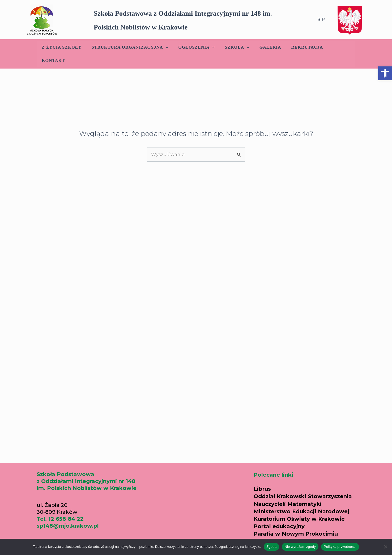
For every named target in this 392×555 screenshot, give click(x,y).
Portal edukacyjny (279, 526)
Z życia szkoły (63, 47)
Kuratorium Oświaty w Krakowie (299, 519)
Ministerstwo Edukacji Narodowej (301, 511)
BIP (321, 20)
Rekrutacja (301, 47)
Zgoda (271, 547)
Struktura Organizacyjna (130, 47)
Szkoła (234, 47)
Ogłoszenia (195, 47)
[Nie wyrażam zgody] (385, 547)
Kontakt (337, 47)
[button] (385, 73)
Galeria (266, 47)
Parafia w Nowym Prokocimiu (296, 534)
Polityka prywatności (340, 547)
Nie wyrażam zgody (300, 547)
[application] (166, 47)
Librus (262, 489)
